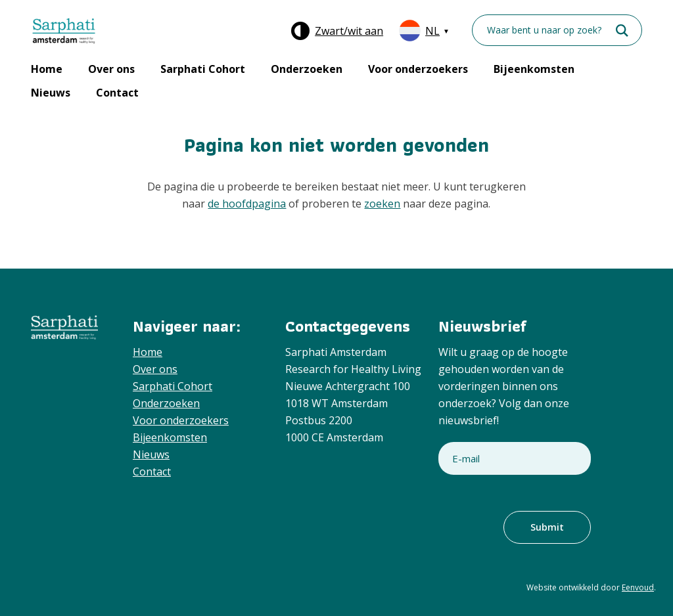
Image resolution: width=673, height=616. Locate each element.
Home (47, 69)
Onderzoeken (307, 69)
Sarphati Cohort (203, 69)
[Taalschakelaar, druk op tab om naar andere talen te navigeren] (423, 31)
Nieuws (51, 93)
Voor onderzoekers (418, 69)
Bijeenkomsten (534, 69)
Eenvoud (638, 587)
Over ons (111, 69)
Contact (117, 93)
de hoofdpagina (247, 204)
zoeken (382, 204)
